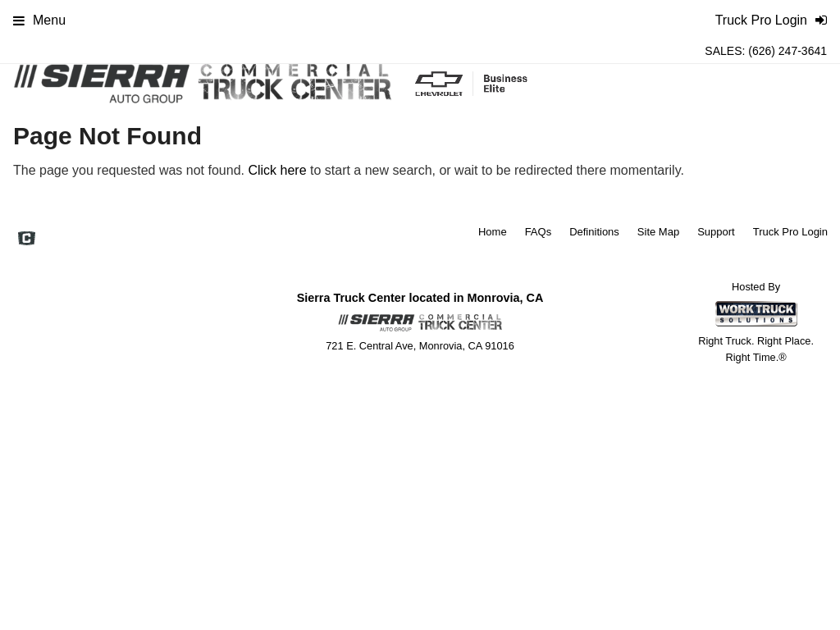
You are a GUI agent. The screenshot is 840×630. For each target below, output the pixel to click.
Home (493, 232)
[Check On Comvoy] (27, 240)
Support (716, 232)
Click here (277, 170)
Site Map (658, 232)
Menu (39, 20)
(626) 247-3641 (787, 51)
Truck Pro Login (790, 232)
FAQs (539, 232)
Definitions (594, 232)
